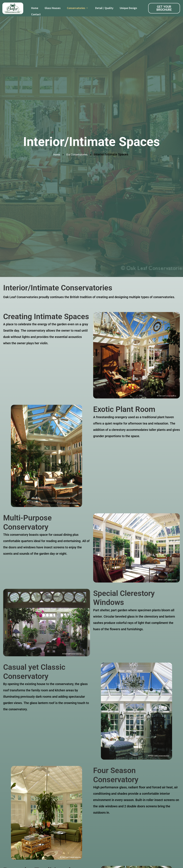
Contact (36, 15)
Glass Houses (53, 8)
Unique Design (128, 8)
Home (35, 8)
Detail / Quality (104, 8)
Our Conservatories (77, 155)
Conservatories (77, 8)
